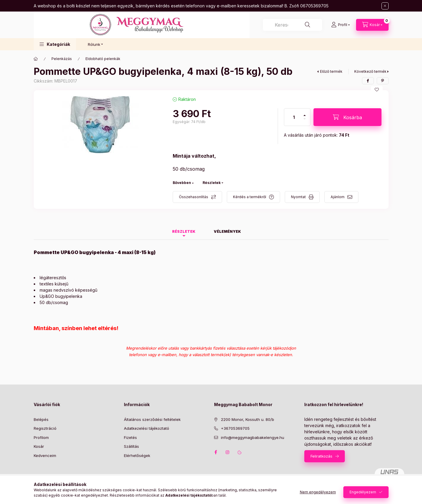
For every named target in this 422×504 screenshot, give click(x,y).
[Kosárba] (347, 117)
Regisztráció (45, 428)
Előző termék (331, 71)
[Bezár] (385, 6)
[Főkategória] (36, 59)
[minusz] (305, 121)
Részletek (212, 183)
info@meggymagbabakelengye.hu (253, 437)
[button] (55, 44)
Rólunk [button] (94, 44)
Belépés (41, 419)
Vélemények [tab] (227, 231)
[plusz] (305, 113)
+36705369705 (235, 428)
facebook (216, 452)
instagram (228, 452)
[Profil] (341, 25)
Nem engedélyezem (318, 492)
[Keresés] (308, 25)
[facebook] (368, 81)
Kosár (39, 446)
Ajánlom (338, 197)
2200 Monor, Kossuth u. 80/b (248, 419)
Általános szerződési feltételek (152, 419)
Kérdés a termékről (250, 197)
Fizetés (130, 437)
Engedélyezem (363, 492)
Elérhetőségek (137, 455)
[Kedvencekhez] (377, 90)
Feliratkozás (321, 456)
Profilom (41, 437)
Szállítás (131, 446)
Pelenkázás (62, 59)
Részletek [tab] (184, 231)
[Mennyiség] (294, 117)
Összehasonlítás (194, 197)
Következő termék (370, 71)
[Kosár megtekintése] (372, 25)
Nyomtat (298, 197)
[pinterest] (383, 81)
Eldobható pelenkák (103, 59)
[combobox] (292, 25)
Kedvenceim (45, 455)
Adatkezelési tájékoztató (147, 428)
